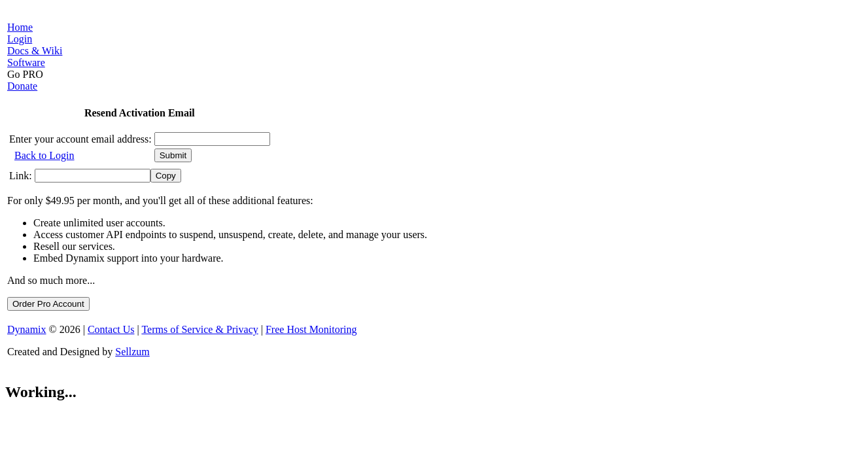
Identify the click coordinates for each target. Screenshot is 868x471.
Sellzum (132, 352)
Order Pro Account (48, 304)
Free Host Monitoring (311, 329)
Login (20, 39)
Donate (22, 86)
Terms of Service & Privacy (200, 329)
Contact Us (111, 329)
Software (26, 62)
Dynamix (27, 329)
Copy (166, 176)
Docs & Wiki (35, 51)
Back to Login (44, 155)
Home (20, 27)
